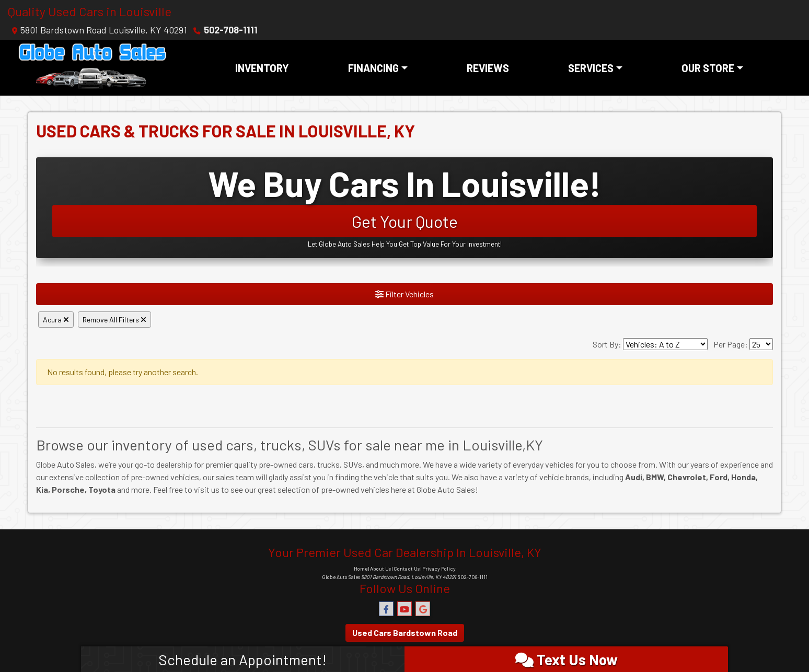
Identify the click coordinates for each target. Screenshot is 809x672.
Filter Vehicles (404, 294)
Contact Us (407, 569)
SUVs (353, 464)
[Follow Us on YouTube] (404, 609)
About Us (380, 569)
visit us (207, 489)
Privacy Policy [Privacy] (439, 569)
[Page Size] (761, 344)
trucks (328, 464)
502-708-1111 (231, 30)
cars (306, 464)
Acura (56, 320)
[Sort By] (665, 344)
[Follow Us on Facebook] (386, 609)
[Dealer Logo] (93, 68)
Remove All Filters (114, 320)
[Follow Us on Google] (423, 609)
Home (361, 569)
